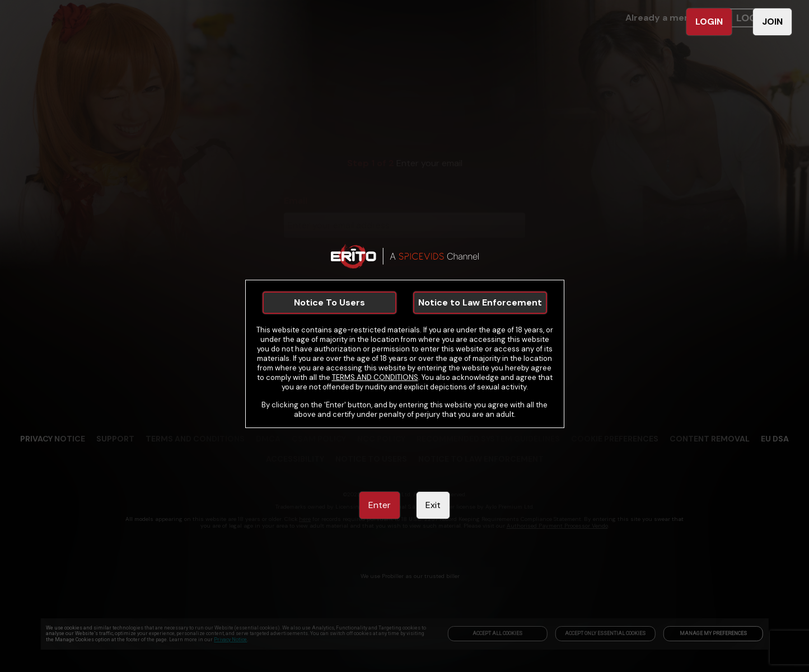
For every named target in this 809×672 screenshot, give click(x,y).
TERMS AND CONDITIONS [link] (375, 377)
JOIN (772, 22)
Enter (380, 505)
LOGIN (709, 22)
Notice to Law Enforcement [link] (480, 302)
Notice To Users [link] (329, 302)
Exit (433, 505)
